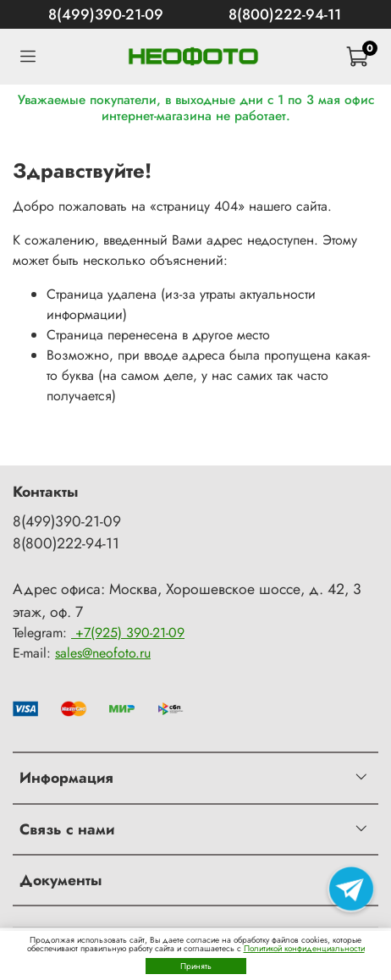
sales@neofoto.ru (103, 653)
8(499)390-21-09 (106, 14)
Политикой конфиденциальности (304, 948)
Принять (196, 966)
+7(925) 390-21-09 (128, 633)
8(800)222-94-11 (285, 14)
